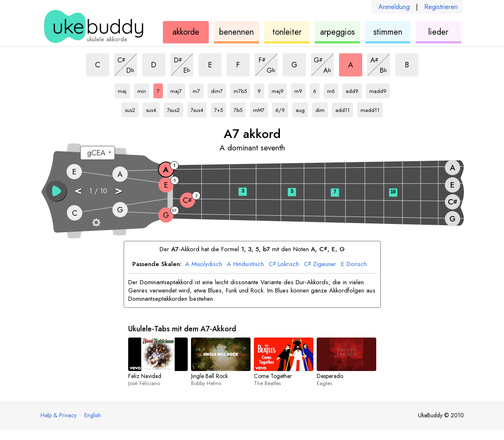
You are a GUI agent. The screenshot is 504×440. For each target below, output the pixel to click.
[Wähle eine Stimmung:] (98, 153)
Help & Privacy (59, 415)
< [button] (78, 190)
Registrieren (441, 7)
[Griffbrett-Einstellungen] (96, 222)
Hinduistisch (245, 264)
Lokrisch (284, 264)
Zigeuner (320, 264)
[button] (56, 191)
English (93, 415)
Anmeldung (394, 7)
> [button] (119, 190)
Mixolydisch (204, 264)
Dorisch (354, 264)
